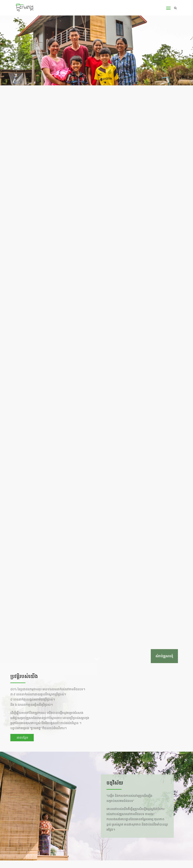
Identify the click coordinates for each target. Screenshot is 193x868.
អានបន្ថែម (22, 738)
